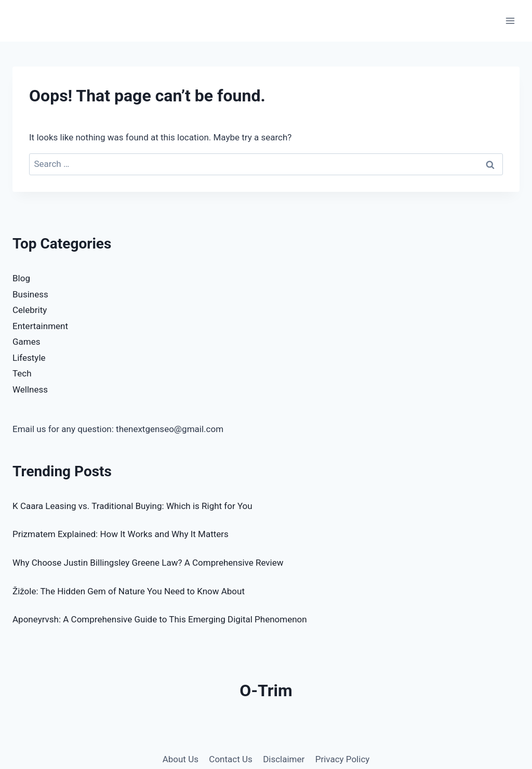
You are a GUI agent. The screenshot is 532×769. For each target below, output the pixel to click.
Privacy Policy (343, 759)
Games (26, 342)
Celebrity (30, 310)
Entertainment (40, 326)
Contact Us (230, 759)
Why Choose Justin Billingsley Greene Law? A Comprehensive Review (148, 563)
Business (30, 294)
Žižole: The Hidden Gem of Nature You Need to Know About (129, 591)
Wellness (30, 389)
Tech (22, 373)
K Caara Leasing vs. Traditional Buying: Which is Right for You (132, 506)
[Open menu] (510, 21)
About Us (181, 759)
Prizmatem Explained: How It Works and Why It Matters (121, 534)
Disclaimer (284, 759)
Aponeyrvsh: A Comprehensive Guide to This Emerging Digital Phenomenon (160, 619)
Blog (21, 278)
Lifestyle (29, 358)
